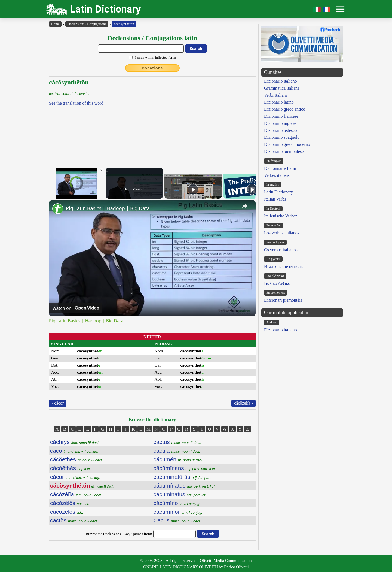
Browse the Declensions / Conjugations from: (119, 534)
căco (74, 451)
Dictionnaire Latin (280, 168)
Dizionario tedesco (280, 130)
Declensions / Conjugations (87, 24)
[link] (58, 209)
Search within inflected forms (155, 57)
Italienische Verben (281, 216)
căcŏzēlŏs (70, 503)
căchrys (75, 442)
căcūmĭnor (178, 512)
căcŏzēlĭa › (244, 403)
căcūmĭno (177, 503)
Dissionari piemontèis (283, 300)
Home (55, 24)
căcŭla (177, 451)
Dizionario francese (281, 116)
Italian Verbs (275, 199)
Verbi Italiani (275, 95)
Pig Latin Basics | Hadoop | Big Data (108, 208)
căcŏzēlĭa (76, 494)
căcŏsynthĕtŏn (124, 24)
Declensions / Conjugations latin (152, 38)
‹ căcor (58, 403)
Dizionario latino (279, 102)
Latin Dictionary (105, 9)
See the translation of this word (76, 103)
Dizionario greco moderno (287, 144)
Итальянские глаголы (284, 266)
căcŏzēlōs (67, 512)
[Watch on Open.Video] (76, 308)
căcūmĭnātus (185, 485)
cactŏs (74, 520)
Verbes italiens (277, 175)
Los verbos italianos (282, 233)
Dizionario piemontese (284, 151)
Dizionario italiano (280, 81)
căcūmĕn (178, 459)
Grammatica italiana (282, 88)
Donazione (152, 68)
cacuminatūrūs (183, 477)
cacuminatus (180, 494)
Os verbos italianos (281, 250)
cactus (177, 442)
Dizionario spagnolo (282, 137)
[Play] (193, 189)
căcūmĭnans (185, 468)
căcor (75, 477)
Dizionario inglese (280, 123)
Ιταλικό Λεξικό (277, 283)
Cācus (177, 520)
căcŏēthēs (76, 459)
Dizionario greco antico (285, 109)
